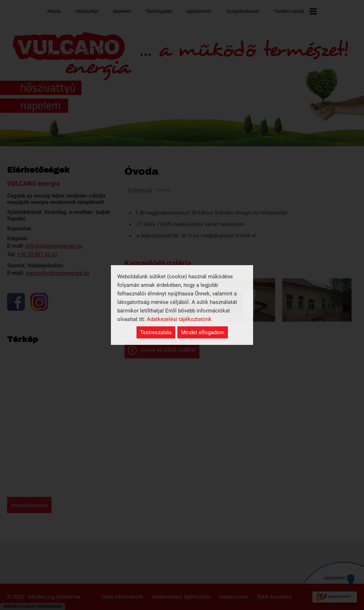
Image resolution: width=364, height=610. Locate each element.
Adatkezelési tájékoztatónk (179, 319)
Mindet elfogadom (203, 332)
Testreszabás (156, 332)
